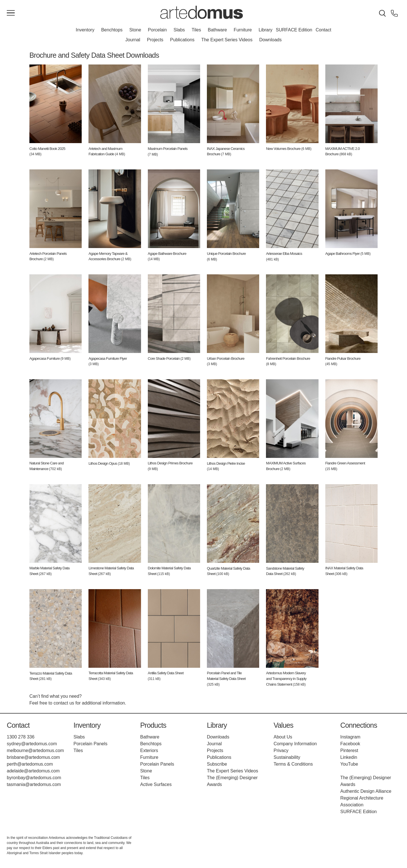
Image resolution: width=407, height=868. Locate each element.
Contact (323, 30)
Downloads (270, 40)
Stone (135, 30)
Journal (133, 40)
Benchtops (112, 30)
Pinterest (349, 750)
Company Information (295, 744)
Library (266, 30)
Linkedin (349, 757)
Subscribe (217, 764)
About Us (283, 737)
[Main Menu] (11, 13)
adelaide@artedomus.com (33, 771)
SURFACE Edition (294, 30)
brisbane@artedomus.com (33, 757)
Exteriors (149, 750)
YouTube (349, 764)
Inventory (85, 30)
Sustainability (287, 757)
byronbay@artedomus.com (34, 778)
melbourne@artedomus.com (35, 750)
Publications (182, 40)
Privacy (281, 750)
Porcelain (157, 30)
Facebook (350, 744)
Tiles (196, 30)
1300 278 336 (21, 737)
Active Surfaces (156, 784)
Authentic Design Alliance (366, 791)
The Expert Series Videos (227, 40)
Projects (155, 40)
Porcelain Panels (90, 744)
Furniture (243, 30)
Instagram (350, 737)
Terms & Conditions (293, 764)
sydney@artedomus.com (32, 744)
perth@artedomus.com (30, 764)
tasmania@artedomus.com (34, 784)
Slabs (179, 30)
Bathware (217, 30)
